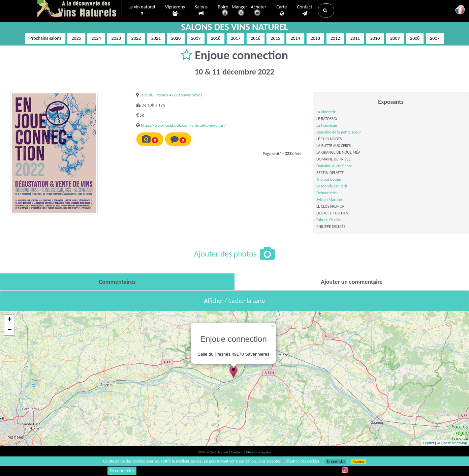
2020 (176, 38)
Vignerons (175, 10)
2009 (395, 38)
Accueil (223, 452)
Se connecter (122, 471)
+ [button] (10, 320)
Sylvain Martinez (330, 200)
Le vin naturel (142, 10)
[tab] (117, 282)
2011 (355, 38)
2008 (415, 38)
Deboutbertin (327, 193)
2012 (335, 38)
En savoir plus (336, 462)
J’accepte (358, 462)
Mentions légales (258, 452)
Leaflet (428, 443)
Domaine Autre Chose (334, 166)
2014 (295, 38)
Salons (201, 10)
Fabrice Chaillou (329, 220)
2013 (315, 38)
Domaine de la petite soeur (339, 132)
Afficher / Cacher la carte (235, 301)
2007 (435, 38)
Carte (282, 10)
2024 (96, 38)
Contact (305, 10)
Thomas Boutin (329, 179)
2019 (196, 38)
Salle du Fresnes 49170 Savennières (171, 95)
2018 (216, 38)
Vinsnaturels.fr (80, 9)
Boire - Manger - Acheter (242, 11)
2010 (375, 38)
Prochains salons (45, 38)
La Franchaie (327, 125)
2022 (136, 38)
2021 (156, 38)
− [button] (10, 330)
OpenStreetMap (454, 443)
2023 (116, 38)
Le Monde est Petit (332, 186)
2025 (76, 38)
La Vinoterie (326, 112)
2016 (255, 38)
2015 (275, 38)
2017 (236, 38)
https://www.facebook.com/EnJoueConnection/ (183, 125)
